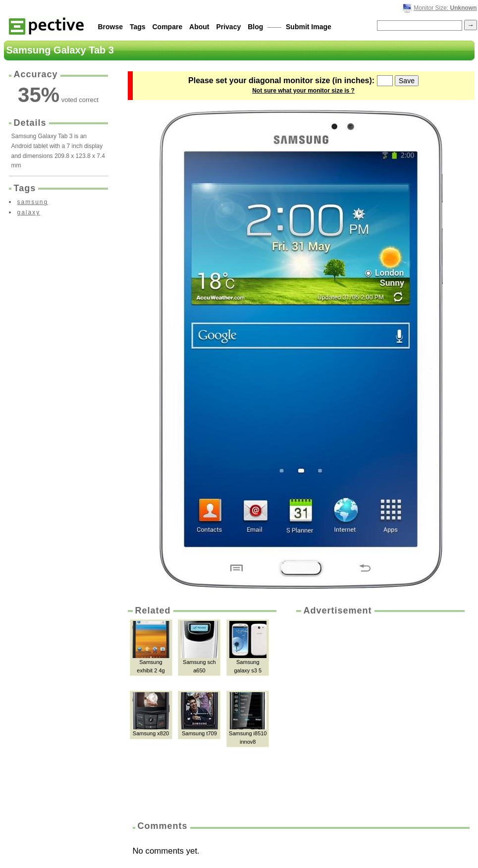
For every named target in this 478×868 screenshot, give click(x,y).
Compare (168, 27)
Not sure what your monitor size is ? (303, 91)
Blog (255, 27)
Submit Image (309, 27)
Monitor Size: (445, 8)
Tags (138, 27)
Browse (111, 27)
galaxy (29, 212)
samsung (33, 202)
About (199, 27)
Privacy (228, 27)
